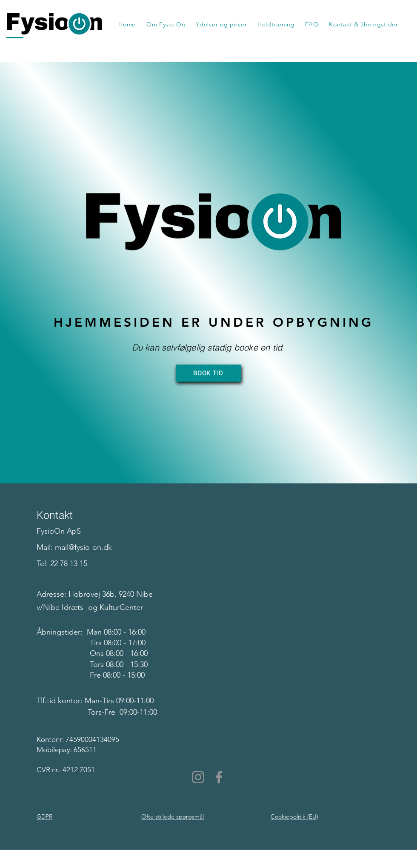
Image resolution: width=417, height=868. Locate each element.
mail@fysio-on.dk (83, 547)
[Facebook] (219, 777)
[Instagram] (198, 777)
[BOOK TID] (208, 373)
